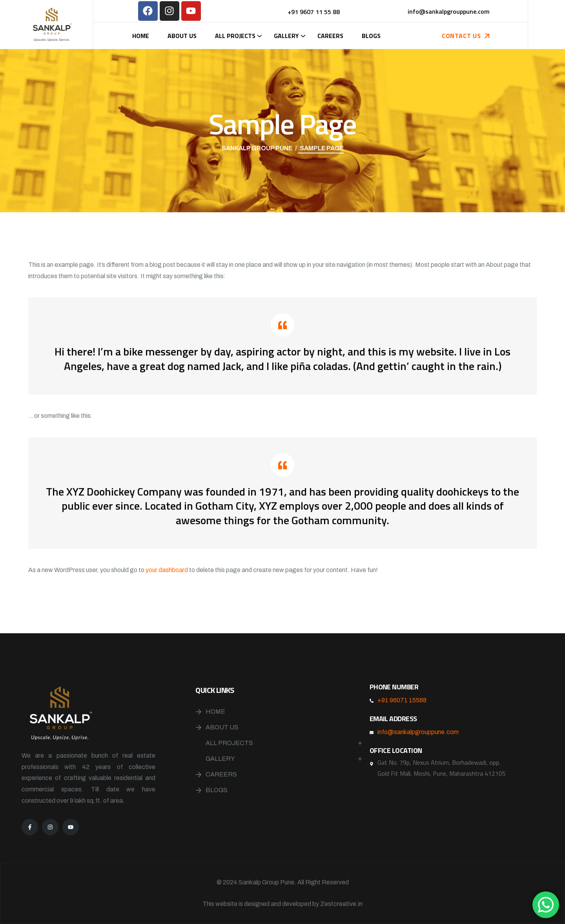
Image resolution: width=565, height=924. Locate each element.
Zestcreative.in (341, 904)
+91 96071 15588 (402, 700)
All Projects (235, 36)
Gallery (286, 36)
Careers (330, 36)
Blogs (371, 36)
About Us (182, 36)
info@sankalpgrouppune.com (418, 732)
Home (141, 36)
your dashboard (167, 570)
